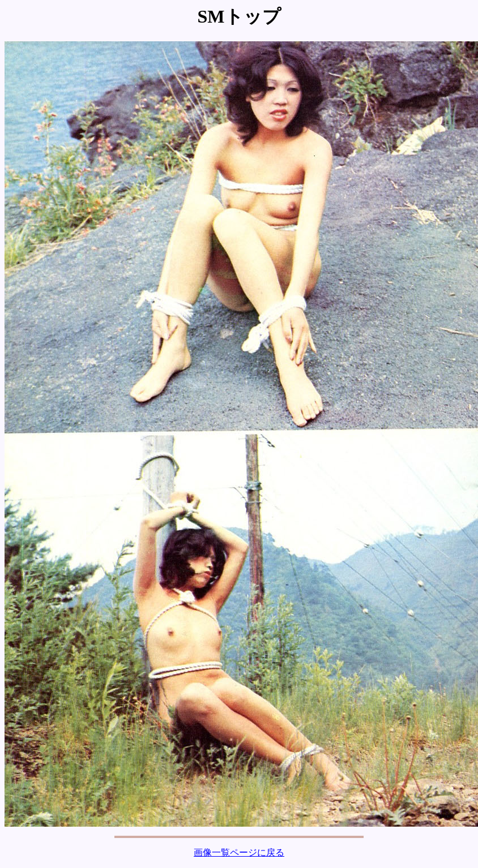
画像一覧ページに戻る (239, 852)
